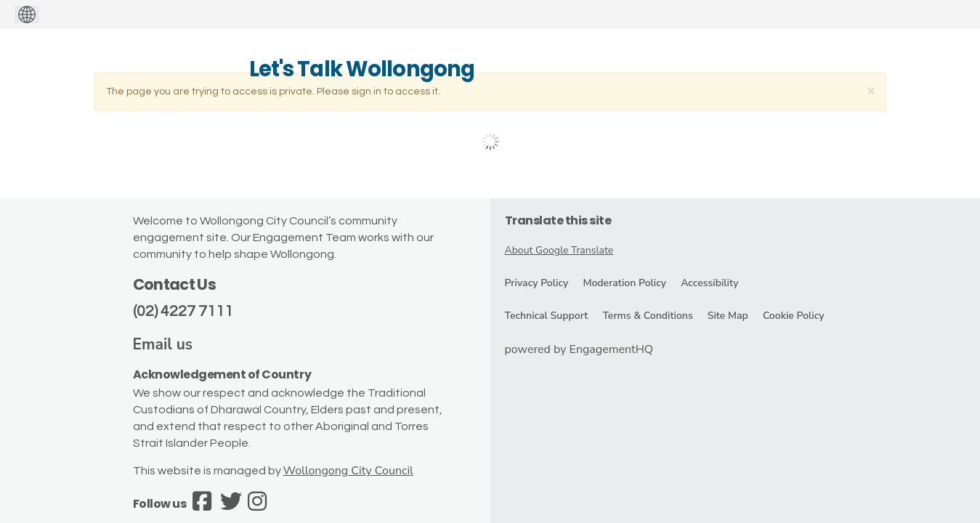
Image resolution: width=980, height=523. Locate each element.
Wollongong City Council (348, 471)
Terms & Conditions (647, 316)
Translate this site (558, 220)
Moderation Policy (624, 283)
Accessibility (709, 283)
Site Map (728, 316)
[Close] (871, 90)
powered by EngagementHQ (579, 349)
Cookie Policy (794, 316)
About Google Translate (559, 250)
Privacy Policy (537, 283)
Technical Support (547, 316)
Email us (163, 344)
